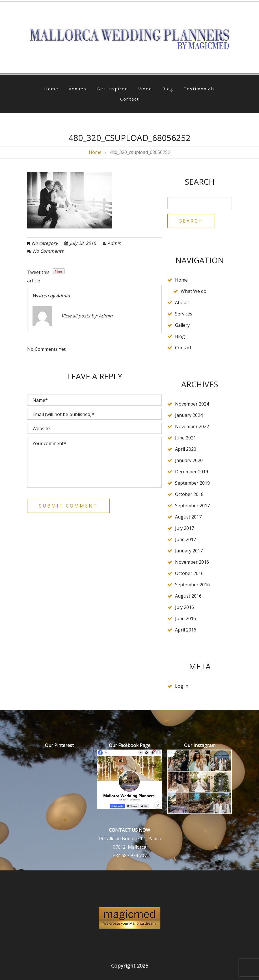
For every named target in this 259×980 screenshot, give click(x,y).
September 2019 (192, 483)
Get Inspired (112, 89)
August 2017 (188, 517)
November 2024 (192, 404)
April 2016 (186, 630)
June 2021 (185, 438)
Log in (182, 686)
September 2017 (192, 506)
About (182, 302)
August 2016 (188, 596)
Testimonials (199, 89)
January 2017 (189, 551)
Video (145, 89)
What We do (194, 291)
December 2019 (192, 472)
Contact (130, 99)
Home (51, 89)
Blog (168, 89)
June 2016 (185, 619)
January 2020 (189, 460)
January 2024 (189, 415)
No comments (48, 251)
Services (184, 314)
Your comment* (94, 462)
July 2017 (184, 528)
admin (114, 243)
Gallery (182, 325)
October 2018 (189, 494)
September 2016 (192, 585)
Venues (78, 89)
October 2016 (189, 573)
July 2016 (184, 607)
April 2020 (186, 449)
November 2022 (192, 426)
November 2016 (192, 562)
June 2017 (185, 539)
